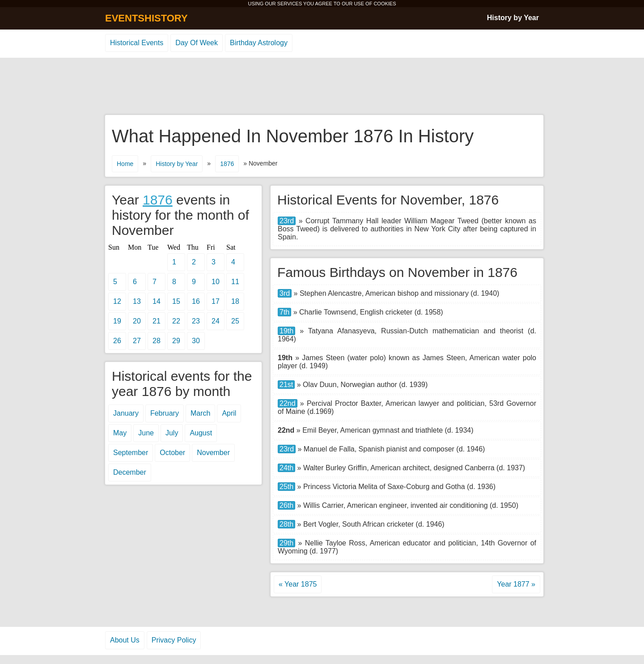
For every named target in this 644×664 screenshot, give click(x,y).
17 (216, 301)
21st (286, 385)
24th (286, 468)
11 (235, 282)
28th (286, 524)
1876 (227, 164)
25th (286, 487)
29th (286, 543)
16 (196, 301)
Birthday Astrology (259, 43)
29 (176, 341)
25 (235, 321)
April (229, 413)
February (165, 413)
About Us (125, 640)
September (131, 453)
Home (125, 164)
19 (117, 321)
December (130, 472)
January (126, 413)
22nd (288, 403)
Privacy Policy (174, 640)
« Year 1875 (298, 584)
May (120, 433)
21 (157, 321)
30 (196, 341)
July (172, 433)
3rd (285, 293)
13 (137, 301)
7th (284, 312)
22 (176, 321)
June (146, 433)
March (200, 413)
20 (137, 321)
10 (216, 282)
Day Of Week (197, 43)
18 (235, 301)
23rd (287, 221)
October (172, 453)
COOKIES (385, 4)
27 (137, 341)
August (201, 433)
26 (117, 341)
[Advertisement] (322, 87)
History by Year (513, 18)
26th (286, 505)
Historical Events (137, 43)
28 (157, 341)
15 (176, 301)
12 (117, 301)
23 (196, 321)
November (213, 453)
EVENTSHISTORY (146, 18)
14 (157, 301)
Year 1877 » (516, 584)
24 (216, 321)
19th (286, 331)
